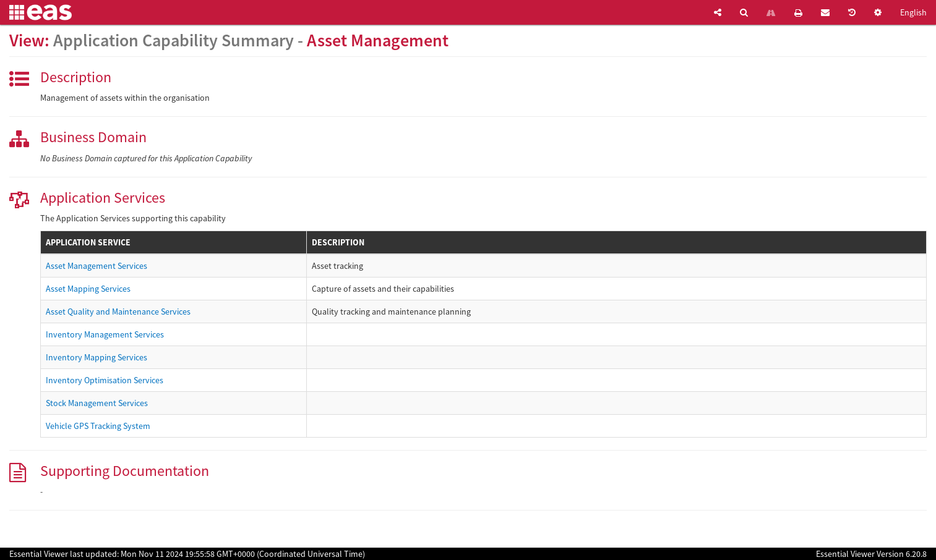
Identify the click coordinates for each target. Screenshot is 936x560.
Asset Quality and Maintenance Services (118, 312)
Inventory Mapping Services (97, 357)
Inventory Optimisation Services (105, 380)
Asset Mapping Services (88, 289)
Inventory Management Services (105, 334)
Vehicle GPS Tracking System (98, 426)
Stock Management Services (97, 403)
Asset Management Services (97, 266)
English (913, 12)
